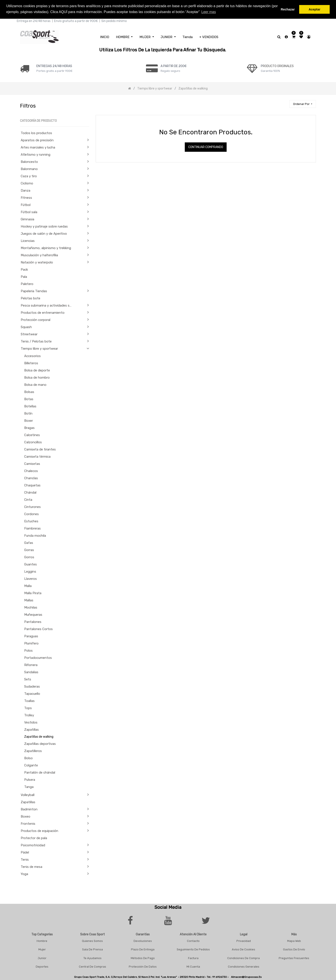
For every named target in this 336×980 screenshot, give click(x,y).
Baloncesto (29, 162)
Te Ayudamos (92, 958)
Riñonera (31, 665)
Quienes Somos (92, 941)
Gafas (29, 543)
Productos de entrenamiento (43, 313)
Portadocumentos (38, 658)
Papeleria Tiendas (34, 291)
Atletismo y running (36, 155)
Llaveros (31, 579)
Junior (42, 958)
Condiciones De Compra (244, 958)
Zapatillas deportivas (40, 744)
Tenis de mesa (31, 867)
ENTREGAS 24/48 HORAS (54, 66)
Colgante (31, 765)
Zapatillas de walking (39, 737)
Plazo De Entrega (143, 949)
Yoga (24, 874)
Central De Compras (92, 967)
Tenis (25, 860)
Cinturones (32, 507)
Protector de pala (34, 838)
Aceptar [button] (314, 9)
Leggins (30, 572)
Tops (28, 708)
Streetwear (29, 334)
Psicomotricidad (33, 845)
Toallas (29, 701)
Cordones (31, 514)
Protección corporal (36, 320)
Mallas (29, 600)
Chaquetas (32, 485)
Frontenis (28, 824)
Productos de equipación (39, 831)
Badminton (29, 809)
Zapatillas (31, 730)
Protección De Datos (143, 967)
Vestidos (31, 722)
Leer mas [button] (209, 12)
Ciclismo (27, 183)
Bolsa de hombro (37, 378)
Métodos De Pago (143, 958)
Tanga (29, 787)
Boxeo (25, 816)
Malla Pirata (33, 593)
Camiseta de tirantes (40, 449)
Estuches (31, 521)
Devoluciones (143, 941)
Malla (28, 586)
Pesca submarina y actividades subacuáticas (48, 305)
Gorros (29, 557)
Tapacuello (32, 694)
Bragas (29, 428)
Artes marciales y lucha (38, 147)
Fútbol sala (29, 212)
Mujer (42, 949)
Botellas (30, 406)
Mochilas (31, 607)
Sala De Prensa (92, 949)
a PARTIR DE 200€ (174, 66)
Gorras (29, 550)
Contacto (193, 941)
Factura (193, 958)
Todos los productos (36, 133)
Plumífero (31, 643)
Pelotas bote (31, 298)
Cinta (28, 500)
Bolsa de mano (35, 385)
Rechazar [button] (288, 9)
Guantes (31, 564)
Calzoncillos (33, 442)
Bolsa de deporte (37, 370)
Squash (26, 327)
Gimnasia (27, 219)
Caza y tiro (29, 176)
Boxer (29, 421)
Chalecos (31, 471)
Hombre (42, 941)
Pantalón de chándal (40, 773)
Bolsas (29, 392)
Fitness (26, 198)
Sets (28, 679)
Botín (28, 413)
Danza (25, 191)
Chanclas (31, 478)
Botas (29, 399)
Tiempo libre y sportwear (39, 349)
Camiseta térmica (37, 457)
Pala (24, 277)
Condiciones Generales (244, 967)
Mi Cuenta (193, 967)
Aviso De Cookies (244, 949)
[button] (303, 104)
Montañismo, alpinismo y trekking (46, 248)
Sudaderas (32, 687)
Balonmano (29, 169)
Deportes (42, 967)
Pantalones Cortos (38, 629)
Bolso (28, 758)
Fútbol (26, 205)
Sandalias (31, 672)
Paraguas (31, 636)
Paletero (27, 284)
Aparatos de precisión (37, 140)
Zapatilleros (33, 751)
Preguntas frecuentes (294, 958)
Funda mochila (35, 536)
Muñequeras (33, 615)
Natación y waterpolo (37, 262)
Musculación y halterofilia (39, 255)
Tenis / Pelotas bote (36, 341)
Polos (28, 651)
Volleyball (28, 795)
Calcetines (32, 435)
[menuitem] (105, 37)
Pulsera (30, 780)
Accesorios (32, 356)
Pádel (25, 852)
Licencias (28, 241)
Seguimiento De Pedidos (193, 949)
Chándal (30, 493)
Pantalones (33, 622)
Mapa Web (294, 941)
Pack (24, 270)
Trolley (29, 715)
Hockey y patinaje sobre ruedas (44, 226)
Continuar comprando (206, 147)
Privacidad (244, 941)
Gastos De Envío (294, 949)
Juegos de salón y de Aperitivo (44, 234)
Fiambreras (32, 528)
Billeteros (31, 363)
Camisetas (32, 464)
